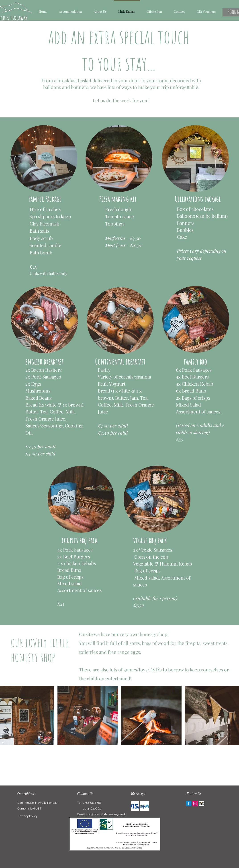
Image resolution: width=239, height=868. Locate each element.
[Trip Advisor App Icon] (202, 804)
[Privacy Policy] (28, 816)
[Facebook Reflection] (189, 804)
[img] (135, 806)
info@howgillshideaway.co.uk (106, 814)
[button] (71, 9)
